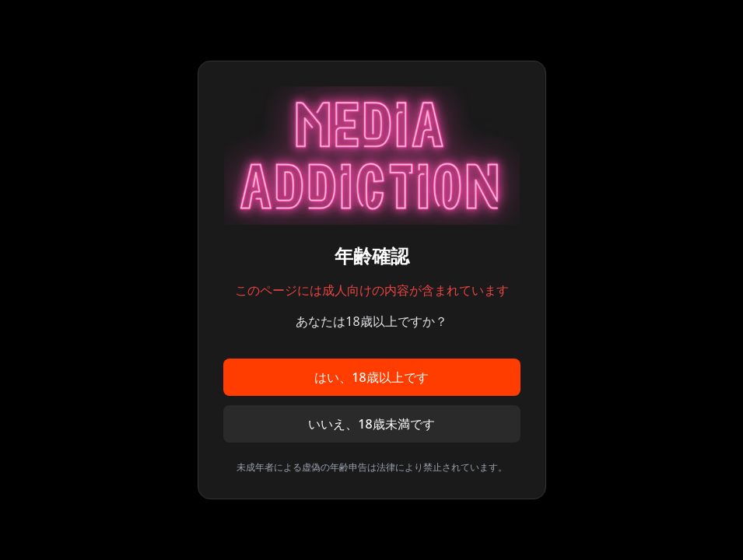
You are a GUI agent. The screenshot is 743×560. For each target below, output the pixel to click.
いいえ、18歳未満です (371, 424)
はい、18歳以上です (371, 377)
